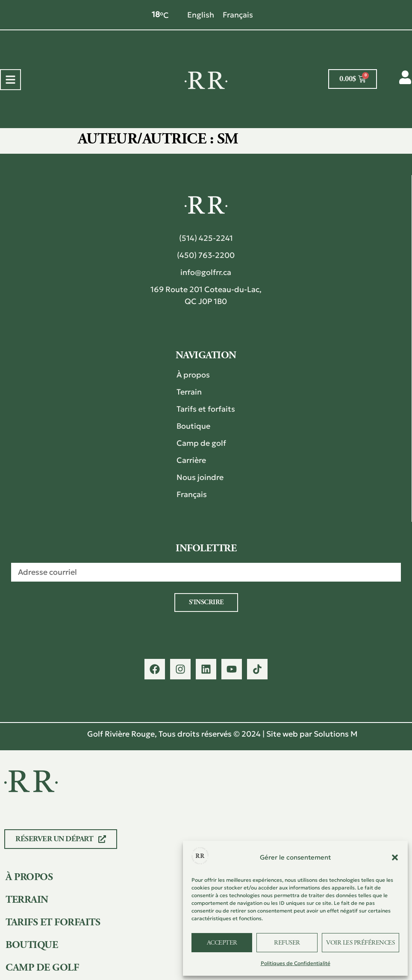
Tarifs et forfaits (206, 409)
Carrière (191, 460)
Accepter (222, 943)
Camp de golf (201, 443)
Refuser (287, 943)
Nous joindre (200, 477)
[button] (395, 857)
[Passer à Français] (238, 15)
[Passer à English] (201, 15)
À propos (193, 375)
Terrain (189, 392)
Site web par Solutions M (312, 734)
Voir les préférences (360, 943)
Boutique (193, 426)
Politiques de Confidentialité (296, 963)
